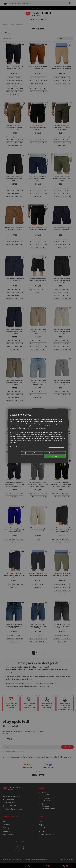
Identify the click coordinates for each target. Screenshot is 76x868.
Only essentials (55, 453)
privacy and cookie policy (56, 447)
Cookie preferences (32, 453)
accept (55, 457)
